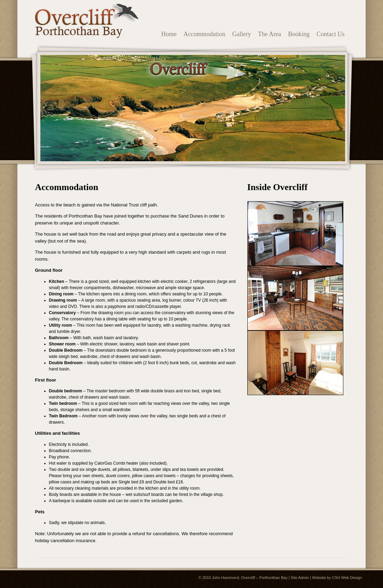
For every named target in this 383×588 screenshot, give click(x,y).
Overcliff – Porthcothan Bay (264, 578)
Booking (299, 34)
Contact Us (331, 34)
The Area (270, 34)
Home (169, 34)
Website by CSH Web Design (337, 578)
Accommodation (205, 34)
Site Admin (300, 578)
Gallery (242, 34)
